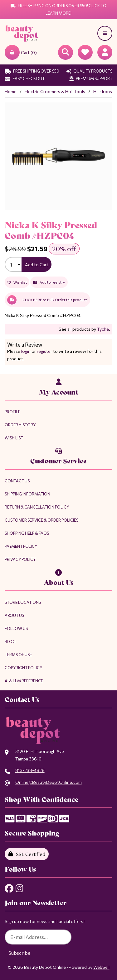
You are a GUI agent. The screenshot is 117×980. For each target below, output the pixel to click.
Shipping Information (27, 494)
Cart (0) (21, 52)
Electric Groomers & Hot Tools (55, 91)
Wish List (14, 438)
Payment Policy (21, 546)
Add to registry (49, 282)
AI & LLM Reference (24, 681)
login (26, 351)
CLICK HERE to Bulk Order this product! (47, 300)
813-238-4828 (30, 770)
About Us (14, 615)
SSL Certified (27, 854)
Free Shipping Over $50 (32, 71)
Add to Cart (37, 265)
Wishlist (17, 282)
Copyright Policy (23, 668)
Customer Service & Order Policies (41, 520)
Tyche (103, 329)
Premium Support (91, 78)
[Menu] (105, 33)
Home (11, 91)
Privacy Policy (20, 559)
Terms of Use (18, 655)
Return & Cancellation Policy (37, 507)
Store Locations (23, 602)
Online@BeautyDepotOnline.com (49, 782)
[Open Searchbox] (66, 52)
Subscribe (19, 953)
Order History (20, 425)
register (44, 351)
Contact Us (17, 481)
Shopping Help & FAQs (27, 533)
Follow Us (16, 628)
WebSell (101, 967)
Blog (10, 641)
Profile (12, 412)
